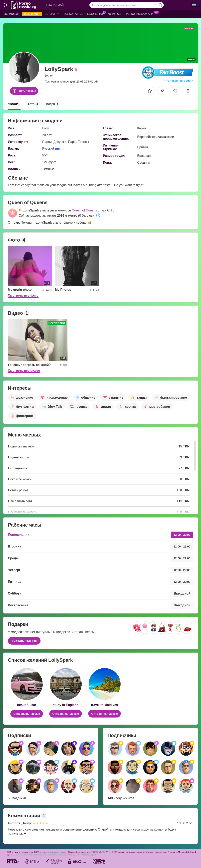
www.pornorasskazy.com (53, 852)
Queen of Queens (84, 210)
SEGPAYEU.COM (109, 852)
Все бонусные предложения (84, 14)
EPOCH (94, 852)
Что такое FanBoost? (179, 81)
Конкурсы (114, 14)
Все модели (11, 14)
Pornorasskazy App (140, 14)
